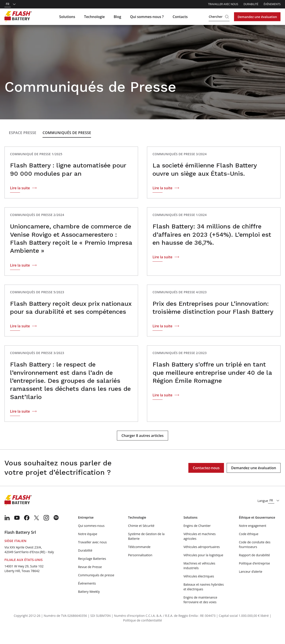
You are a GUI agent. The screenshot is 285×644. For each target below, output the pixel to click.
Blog (118, 17)
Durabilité (251, 4)
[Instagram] (46, 530)
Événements (272, 4)
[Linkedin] (7, 530)
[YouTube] (17, 530)
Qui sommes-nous (91, 538)
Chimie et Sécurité (141, 538)
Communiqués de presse (96, 588)
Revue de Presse (90, 579)
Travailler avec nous (223, 4)
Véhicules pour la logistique (203, 568)
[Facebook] (27, 530)
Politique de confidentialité (142, 633)
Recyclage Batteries (92, 571)
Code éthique (249, 546)
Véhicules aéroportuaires (202, 559)
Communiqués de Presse (67, 145)
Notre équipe (88, 546)
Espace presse (23, 145)
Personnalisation (140, 568)
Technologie (94, 17)
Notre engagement (253, 538)
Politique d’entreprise (254, 576)
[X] (37, 530)
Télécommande (139, 559)
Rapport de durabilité (254, 568)
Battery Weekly (89, 604)
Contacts (180, 17)
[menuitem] (7, 530)
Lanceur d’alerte (251, 584)
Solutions (67, 17)
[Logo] (18, 17)
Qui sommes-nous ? (147, 17)
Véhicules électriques (199, 589)
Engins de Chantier (197, 538)
